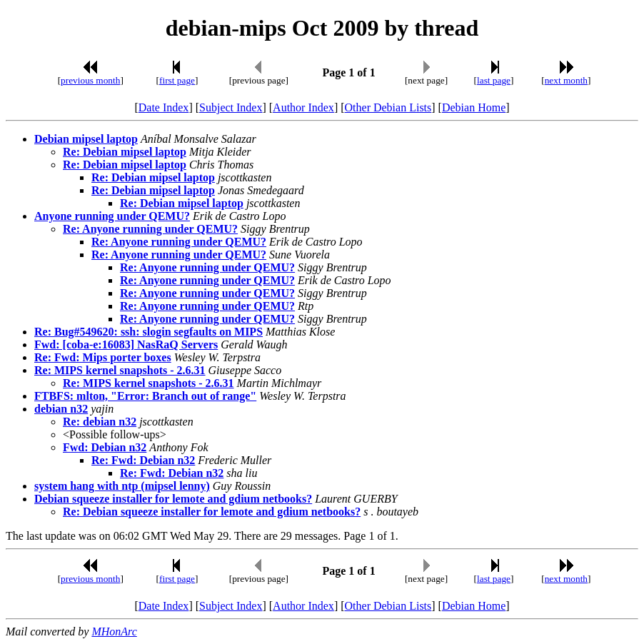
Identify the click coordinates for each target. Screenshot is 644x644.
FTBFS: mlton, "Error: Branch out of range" (145, 396)
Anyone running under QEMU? (112, 216)
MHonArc (114, 632)
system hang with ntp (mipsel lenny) (122, 486)
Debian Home (474, 107)
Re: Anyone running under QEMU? (150, 229)
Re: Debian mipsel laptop (125, 152)
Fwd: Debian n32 (105, 447)
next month (566, 80)
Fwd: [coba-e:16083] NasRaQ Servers (126, 344)
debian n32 (61, 409)
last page (494, 80)
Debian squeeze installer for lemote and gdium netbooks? (173, 499)
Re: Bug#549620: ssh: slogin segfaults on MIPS (149, 332)
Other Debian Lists (388, 107)
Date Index (164, 107)
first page (177, 80)
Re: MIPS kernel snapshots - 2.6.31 (120, 370)
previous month (90, 80)
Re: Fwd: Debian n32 (143, 460)
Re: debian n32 (100, 422)
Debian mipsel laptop (86, 139)
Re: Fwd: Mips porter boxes (103, 357)
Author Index (303, 107)
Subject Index (231, 107)
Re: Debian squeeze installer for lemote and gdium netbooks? (212, 512)
